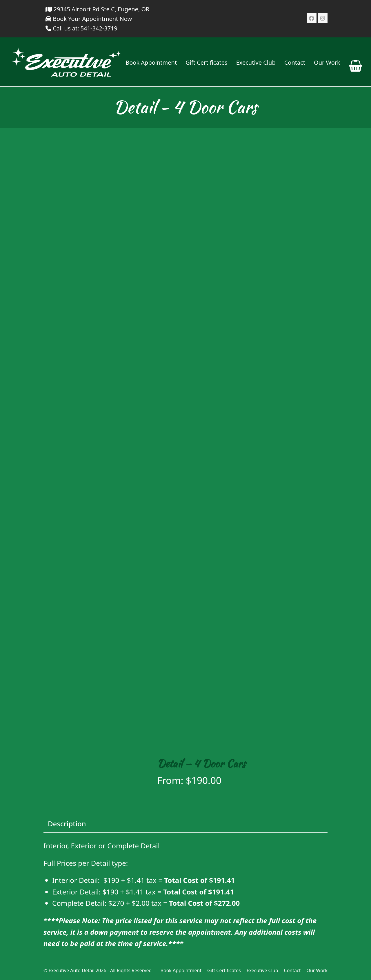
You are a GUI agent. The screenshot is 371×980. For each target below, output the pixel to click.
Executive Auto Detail (71, 970)
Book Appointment (181, 970)
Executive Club (262, 970)
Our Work (317, 970)
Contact (292, 970)
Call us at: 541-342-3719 (85, 28)
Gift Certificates (224, 970)
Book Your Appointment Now (89, 19)
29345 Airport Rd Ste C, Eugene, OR (98, 9)
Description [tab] (67, 824)
